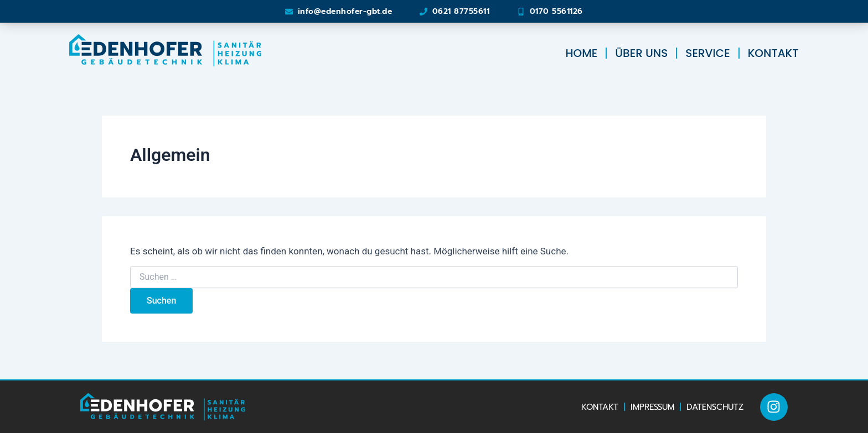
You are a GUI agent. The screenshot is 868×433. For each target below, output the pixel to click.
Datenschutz (715, 407)
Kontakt (773, 53)
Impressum (652, 407)
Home (581, 53)
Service (707, 53)
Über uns (641, 53)
